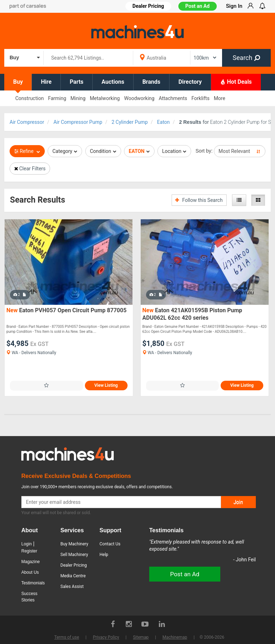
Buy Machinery (74, 544)
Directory (190, 82)
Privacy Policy (106, 637)
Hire (46, 82)
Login (26, 544)
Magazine (31, 562)
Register (29, 551)
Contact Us (110, 544)
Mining (78, 98)
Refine (27, 151)
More (220, 98)
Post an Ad (198, 6)
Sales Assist (72, 587)
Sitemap (141, 637)
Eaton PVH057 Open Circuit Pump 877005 (66, 310)
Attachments (173, 98)
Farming (57, 98)
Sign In (234, 6)
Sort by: (204, 151)
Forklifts (201, 98)
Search (246, 58)
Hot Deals (236, 82)
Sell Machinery (74, 555)
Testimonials (33, 583)
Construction (29, 98)
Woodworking (139, 98)
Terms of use (67, 637)
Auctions (113, 82)
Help (104, 555)
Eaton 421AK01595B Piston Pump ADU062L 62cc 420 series (192, 314)
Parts (77, 82)
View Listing (106, 385)
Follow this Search (199, 200)
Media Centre (73, 576)
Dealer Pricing (74, 565)
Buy (18, 82)
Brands (152, 82)
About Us (30, 572)
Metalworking (105, 98)
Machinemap (175, 637)
